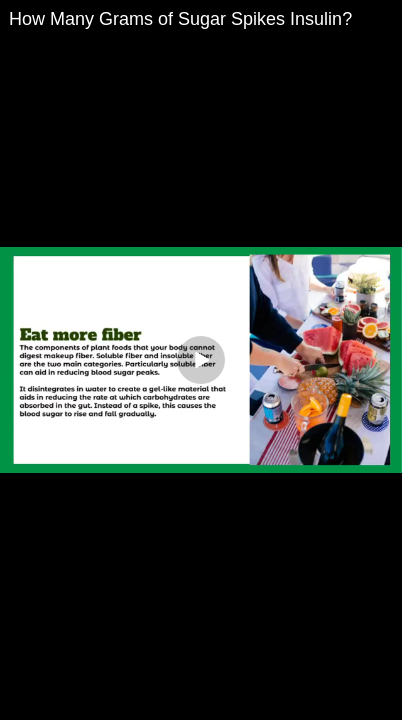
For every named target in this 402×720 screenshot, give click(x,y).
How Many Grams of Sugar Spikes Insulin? (180, 19)
